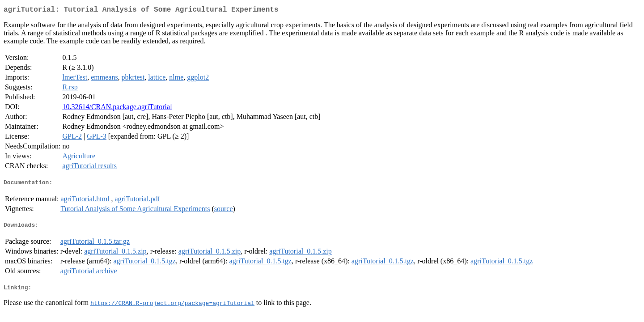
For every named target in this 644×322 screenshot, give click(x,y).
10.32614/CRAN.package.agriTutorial (117, 108)
